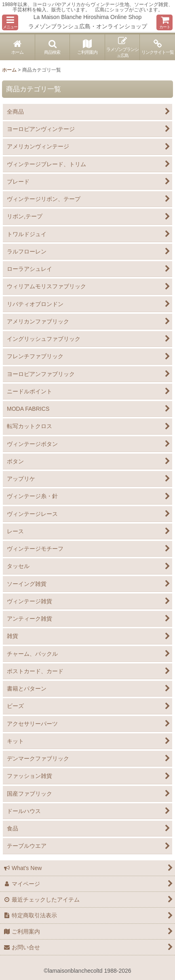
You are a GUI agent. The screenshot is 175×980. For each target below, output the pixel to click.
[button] (10, 22)
